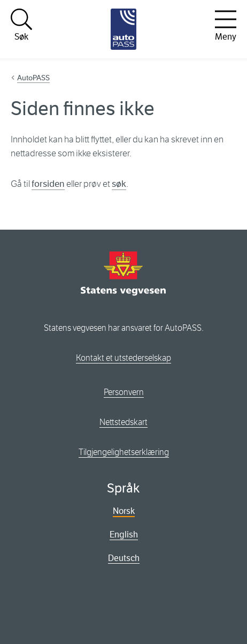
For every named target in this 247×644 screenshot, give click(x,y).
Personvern (124, 392)
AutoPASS (33, 78)
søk (119, 184)
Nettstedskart (124, 422)
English (124, 535)
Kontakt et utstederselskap (124, 358)
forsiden (48, 184)
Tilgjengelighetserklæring (124, 452)
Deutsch (124, 558)
